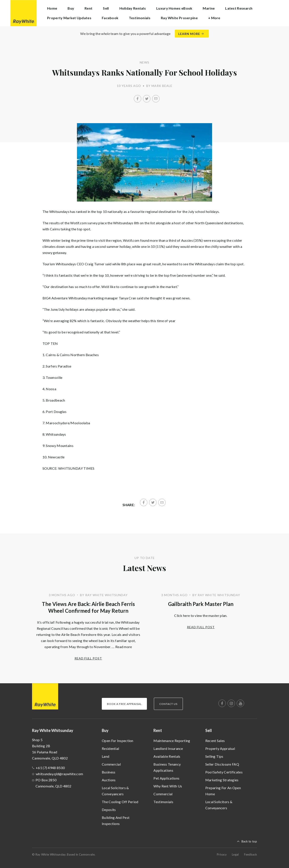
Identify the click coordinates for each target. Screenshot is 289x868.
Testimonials (140, 18)
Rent (158, 730)
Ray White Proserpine (179, 18)
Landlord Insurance (168, 748)
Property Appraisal (220, 748)
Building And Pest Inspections (116, 821)
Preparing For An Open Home (223, 791)
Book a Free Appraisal (124, 704)
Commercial (111, 764)
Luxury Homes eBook (174, 8)
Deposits (109, 810)
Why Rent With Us (168, 786)
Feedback (251, 854)
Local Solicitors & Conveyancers (115, 791)
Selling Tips (214, 756)
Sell (209, 730)
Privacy (222, 854)
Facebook (110, 18)
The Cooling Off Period (120, 802)
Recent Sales (215, 741)
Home (52, 8)
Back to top (249, 841)
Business (109, 772)
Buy (105, 730)
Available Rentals (167, 756)
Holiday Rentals (133, 8)
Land (105, 756)
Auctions (109, 780)
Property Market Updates (69, 18)
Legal (235, 854)
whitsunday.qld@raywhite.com (59, 774)
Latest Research (239, 8)
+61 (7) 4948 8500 (50, 768)
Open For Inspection (118, 741)
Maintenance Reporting (172, 741)
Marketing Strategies (222, 780)
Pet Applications (166, 778)
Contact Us (168, 704)
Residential (110, 748)
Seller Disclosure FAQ (222, 764)
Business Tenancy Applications (167, 767)
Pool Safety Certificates (224, 772)
